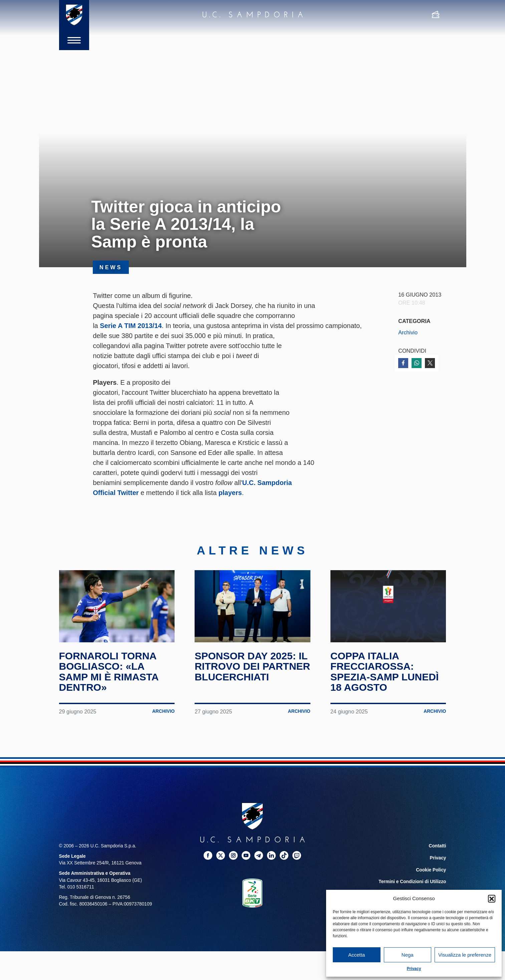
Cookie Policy (431, 870)
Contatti (438, 846)
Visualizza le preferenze (465, 955)
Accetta (356, 955)
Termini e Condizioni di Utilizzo (412, 882)
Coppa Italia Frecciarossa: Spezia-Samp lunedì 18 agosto (385, 672)
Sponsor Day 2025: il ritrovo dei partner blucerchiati (252, 666)
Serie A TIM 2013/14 (131, 326)
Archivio (408, 332)
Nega (408, 955)
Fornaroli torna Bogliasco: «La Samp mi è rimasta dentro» (109, 672)
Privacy (414, 969)
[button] (492, 899)
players (230, 493)
